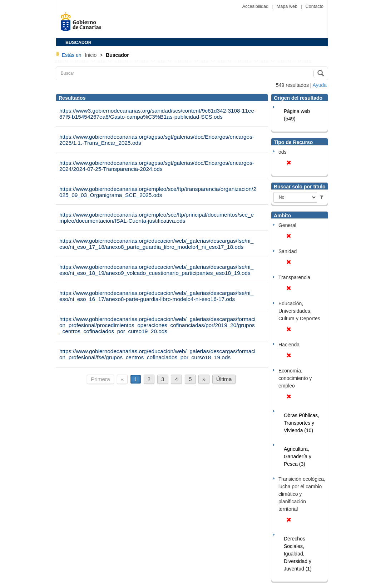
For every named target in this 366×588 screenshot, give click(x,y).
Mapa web (288, 6)
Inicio (91, 55)
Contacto (315, 6)
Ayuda (320, 85)
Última (224, 379)
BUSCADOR (78, 43)
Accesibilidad (256, 6)
